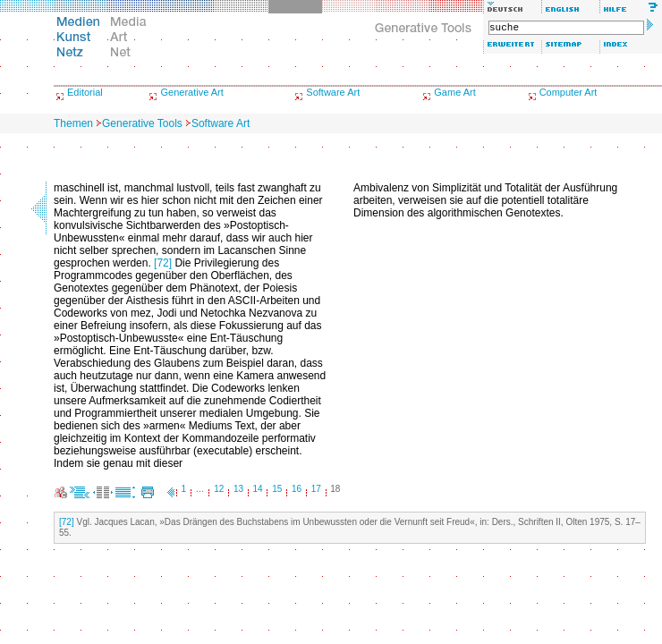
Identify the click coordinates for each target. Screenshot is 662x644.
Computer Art (569, 92)
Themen (73, 123)
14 (258, 489)
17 (316, 489)
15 (277, 489)
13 (238, 489)
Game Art (454, 92)
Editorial (85, 92)
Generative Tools (142, 123)
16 (297, 489)
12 (219, 489)
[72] (163, 263)
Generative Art (191, 92)
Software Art (333, 92)
